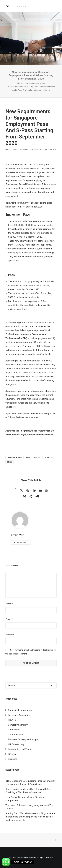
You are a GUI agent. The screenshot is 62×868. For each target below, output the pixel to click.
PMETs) (23, 338)
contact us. (33, 417)
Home (20, 83)
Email (9, 619)
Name (9, 604)
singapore (48, 457)
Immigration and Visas (35, 83)
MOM (28, 457)
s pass (10, 462)
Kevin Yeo (52, 150)
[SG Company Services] (16, 6)
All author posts (21, 543)
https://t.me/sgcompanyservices (37, 435)
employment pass (15, 457)
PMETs (37, 457)
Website (10, 634)
